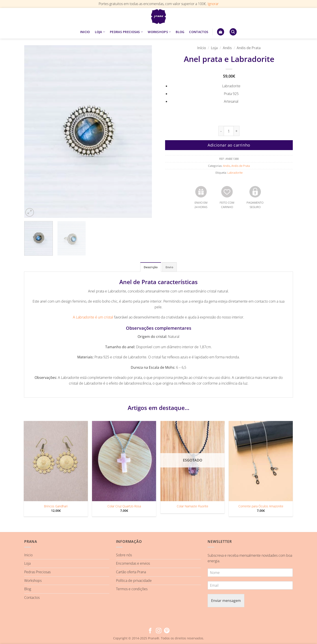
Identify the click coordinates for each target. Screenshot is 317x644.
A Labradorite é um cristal (93, 317)
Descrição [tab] (151, 267)
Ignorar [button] (213, 4)
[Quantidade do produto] (229, 131)
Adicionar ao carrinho (229, 145)
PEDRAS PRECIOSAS (126, 32)
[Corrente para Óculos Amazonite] (261, 461)
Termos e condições (132, 589)
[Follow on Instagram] (158, 631)
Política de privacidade (134, 581)
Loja (214, 48)
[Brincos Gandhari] (56, 461)
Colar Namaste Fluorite (193, 506)
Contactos (32, 597)
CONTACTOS (199, 32)
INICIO (85, 32)
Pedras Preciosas (37, 572)
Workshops (33, 581)
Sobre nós (124, 555)
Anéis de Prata (249, 48)
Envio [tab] (169, 267)
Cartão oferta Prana (131, 572)
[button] (221, 32)
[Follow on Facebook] (150, 631)
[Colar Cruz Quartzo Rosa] (124, 461)
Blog (28, 589)
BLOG (180, 32)
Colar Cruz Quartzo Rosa (124, 506)
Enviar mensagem (226, 601)
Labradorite (235, 173)
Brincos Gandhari (56, 506)
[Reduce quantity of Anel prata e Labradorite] (221, 131)
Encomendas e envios (133, 563)
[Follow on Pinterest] (167, 631)
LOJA (100, 32)
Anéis (227, 48)
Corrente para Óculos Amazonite (261, 506)
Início (202, 48)
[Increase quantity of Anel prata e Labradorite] (237, 131)
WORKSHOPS (159, 32)
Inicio (28, 555)
